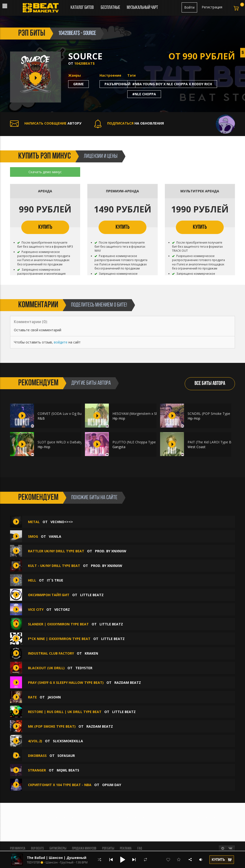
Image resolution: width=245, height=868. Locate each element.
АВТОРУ (46, 123)
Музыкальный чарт (142, 8)
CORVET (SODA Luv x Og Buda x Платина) (71, 414)
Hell (32, 580)
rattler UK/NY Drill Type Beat (56, 551)
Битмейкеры (58, 849)
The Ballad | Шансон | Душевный (57, 858)
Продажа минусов (84, 849)
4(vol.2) (35, 741)
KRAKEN (91, 653)
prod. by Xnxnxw (111, 551)
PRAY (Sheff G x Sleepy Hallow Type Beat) (66, 682)
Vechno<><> (62, 522)
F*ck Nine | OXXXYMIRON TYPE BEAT (59, 639)
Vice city (36, 609)
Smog (33, 536)
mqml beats (68, 770)
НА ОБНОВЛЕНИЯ (129, 123)
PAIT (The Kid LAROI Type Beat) (213, 442)
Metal (34, 522)
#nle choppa (144, 94)
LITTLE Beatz (92, 595)
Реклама (126, 849)
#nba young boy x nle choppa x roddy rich (172, 84)
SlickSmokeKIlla (68, 741)
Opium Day (112, 785)
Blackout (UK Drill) (46, 668)
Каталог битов (82, 8)
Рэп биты (108, 849)
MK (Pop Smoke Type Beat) (52, 726)
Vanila (55, 536)
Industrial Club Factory (51, 653)
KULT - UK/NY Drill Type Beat (54, 566)
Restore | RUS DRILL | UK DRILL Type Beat (65, 712)
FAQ (140, 849)
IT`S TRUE (55, 580)
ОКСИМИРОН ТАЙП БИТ (49, 595)
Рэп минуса (18, 849)
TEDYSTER (84, 668)
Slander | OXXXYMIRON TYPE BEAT (58, 624)
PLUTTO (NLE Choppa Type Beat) (139, 442)
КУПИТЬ (45, 227)
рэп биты (32, 34)
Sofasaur (66, 756)
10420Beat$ (84, 63)
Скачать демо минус (45, 172)
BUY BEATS (37, 849)
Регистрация (212, 7)
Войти (189, 7)
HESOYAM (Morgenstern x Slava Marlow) (144, 414)
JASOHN (54, 697)
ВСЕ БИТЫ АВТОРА (210, 384)
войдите (61, 342)
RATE (32, 697)
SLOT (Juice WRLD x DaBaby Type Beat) (69, 442)
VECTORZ (62, 609)
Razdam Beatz (128, 682)
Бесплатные (111, 8)
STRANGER (37, 770)
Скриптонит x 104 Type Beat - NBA (60, 785)
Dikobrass (38, 756)
